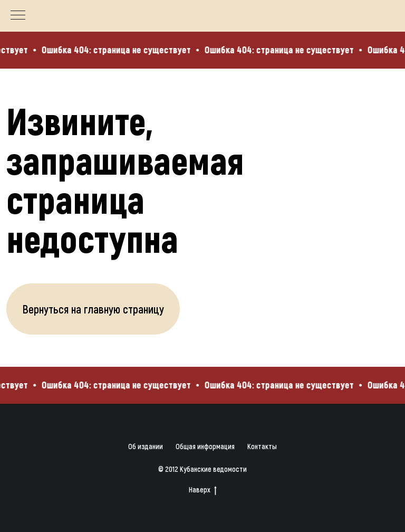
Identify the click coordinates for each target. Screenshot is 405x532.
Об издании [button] (146, 446)
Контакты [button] (262, 446)
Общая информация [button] (205, 446)
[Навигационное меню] (18, 16)
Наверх (203, 490)
